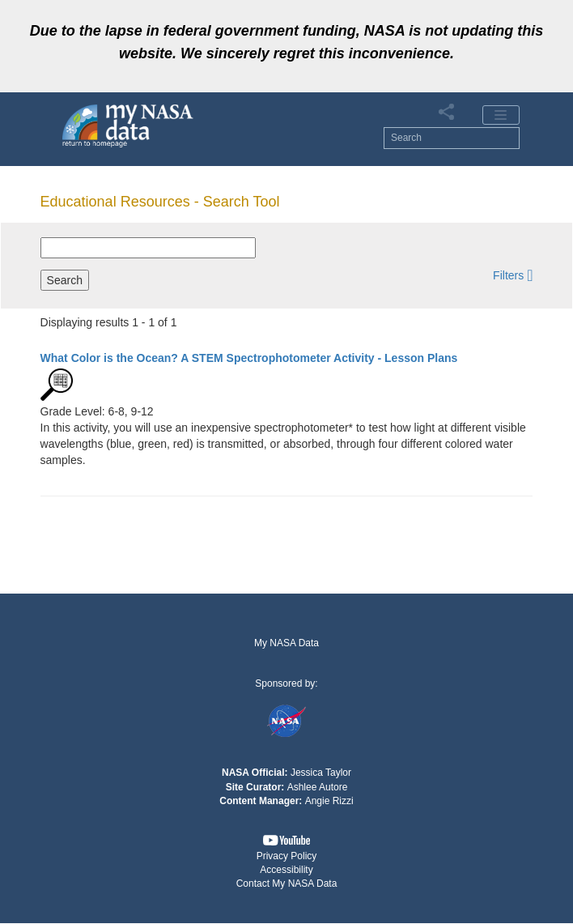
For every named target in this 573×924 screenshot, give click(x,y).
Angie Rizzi (329, 801)
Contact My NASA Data (287, 884)
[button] (513, 275)
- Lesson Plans (249, 358)
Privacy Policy (287, 856)
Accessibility (286, 870)
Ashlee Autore (318, 787)
